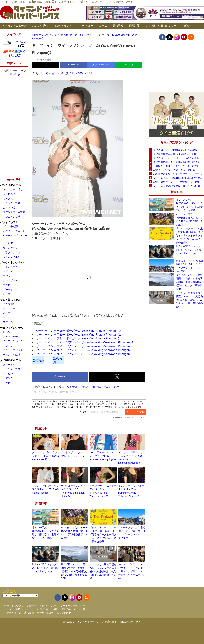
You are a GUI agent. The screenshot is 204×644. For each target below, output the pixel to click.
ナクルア (8, 243)
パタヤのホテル (9, 222)
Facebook (73, 65)
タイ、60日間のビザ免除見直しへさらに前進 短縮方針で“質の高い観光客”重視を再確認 (179, 186)
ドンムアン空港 (12, 217)
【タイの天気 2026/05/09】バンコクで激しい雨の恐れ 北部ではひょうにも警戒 (189, 205)
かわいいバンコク (45, 73)
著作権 (43, 606)
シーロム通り (10, 194)
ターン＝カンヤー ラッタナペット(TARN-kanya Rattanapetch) (45, 456)
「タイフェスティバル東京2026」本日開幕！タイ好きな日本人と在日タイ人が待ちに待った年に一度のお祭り (103, 535)
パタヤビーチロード (14, 231)
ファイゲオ (9, 346)
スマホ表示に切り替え (129, 622)
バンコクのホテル (10, 185)
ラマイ (7, 317)
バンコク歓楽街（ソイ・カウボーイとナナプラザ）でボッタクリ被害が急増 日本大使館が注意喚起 (179, 174)
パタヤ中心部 (10, 226)
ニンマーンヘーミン (14, 341)
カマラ (7, 276)
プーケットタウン (13, 289)
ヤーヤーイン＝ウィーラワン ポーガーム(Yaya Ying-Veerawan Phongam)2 (85, 350)
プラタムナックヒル (14, 252)
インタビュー (86, 26)
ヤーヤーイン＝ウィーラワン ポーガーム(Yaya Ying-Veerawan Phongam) (84, 354)
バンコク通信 (40, 26)
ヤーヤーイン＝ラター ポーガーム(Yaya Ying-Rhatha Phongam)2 (78, 335)
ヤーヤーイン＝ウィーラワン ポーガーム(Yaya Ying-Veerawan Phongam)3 (85, 346)
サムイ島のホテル (10, 300)
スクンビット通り (13, 189)
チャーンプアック (13, 350)
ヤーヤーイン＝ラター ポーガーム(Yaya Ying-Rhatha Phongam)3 (78, 331)
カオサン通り (10, 208)
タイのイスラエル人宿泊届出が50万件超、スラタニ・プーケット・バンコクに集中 (189, 266)
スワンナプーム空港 (14, 212)
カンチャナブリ (12, 369)
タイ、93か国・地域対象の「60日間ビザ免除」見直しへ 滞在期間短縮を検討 (179, 178)
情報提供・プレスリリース (75, 609)
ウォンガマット (12, 248)
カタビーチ (9, 285)
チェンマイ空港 (12, 355)
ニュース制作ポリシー (19, 609)
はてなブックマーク (101, 65)
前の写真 (38, 360)
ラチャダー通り (12, 203)
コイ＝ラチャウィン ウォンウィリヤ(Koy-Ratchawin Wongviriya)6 (103, 456)
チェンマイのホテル (12, 328)
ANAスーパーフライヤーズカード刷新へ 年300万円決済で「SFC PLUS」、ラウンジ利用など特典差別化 (179, 170)
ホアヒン (8, 374)
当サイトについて (14, 606)
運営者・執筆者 (45, 613)
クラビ (7, 383)
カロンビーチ (10, 280)
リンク (54, 606)
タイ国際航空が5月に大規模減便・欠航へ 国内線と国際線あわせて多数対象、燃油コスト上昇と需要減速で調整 (179, 154)
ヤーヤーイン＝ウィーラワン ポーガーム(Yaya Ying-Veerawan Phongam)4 (85, 342)
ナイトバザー (10, 336)
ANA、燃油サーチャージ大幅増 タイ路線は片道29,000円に (179, 182)
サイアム (8, 198)
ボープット (9, 313)
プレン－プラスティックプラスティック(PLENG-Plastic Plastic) (46, 489)
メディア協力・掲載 (47, 609)
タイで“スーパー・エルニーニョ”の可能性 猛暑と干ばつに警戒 (179, 158)
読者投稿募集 (14, 613)
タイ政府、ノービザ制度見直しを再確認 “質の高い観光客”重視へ (179, 150)
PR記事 (187, 26)
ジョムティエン (12, 257)
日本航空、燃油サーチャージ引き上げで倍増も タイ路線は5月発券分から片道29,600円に (179, 166)
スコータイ (9, 364)
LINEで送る (128, 65)
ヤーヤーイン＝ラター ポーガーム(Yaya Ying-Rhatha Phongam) (78, 338)
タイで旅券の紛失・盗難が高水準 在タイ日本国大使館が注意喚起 (179, 162)
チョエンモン (10, 308)
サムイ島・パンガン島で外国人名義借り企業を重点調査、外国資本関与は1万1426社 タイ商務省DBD (74, 571)
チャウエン (9, 304)
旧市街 (7, 332)
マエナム (8, 322)
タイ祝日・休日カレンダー (161, 26)
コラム (103, 26)
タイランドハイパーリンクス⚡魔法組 (94, 622)
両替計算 (134, 26)
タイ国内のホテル (10, 360)
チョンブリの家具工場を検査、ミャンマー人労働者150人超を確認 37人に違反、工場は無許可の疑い (103, 571)
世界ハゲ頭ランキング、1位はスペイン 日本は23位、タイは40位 (45, 568)
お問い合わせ (64, 613)
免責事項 (32, 606)
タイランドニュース (15, 26)
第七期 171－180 (72, 73)
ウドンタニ (9, 378)
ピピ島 (7, 294)
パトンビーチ (10, 267)
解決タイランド (63, 26)
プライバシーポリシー (73, 606)
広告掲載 (29, 613)
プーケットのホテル (12, 263)
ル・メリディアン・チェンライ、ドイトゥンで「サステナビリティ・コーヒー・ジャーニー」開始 (132, 571)
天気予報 (118, 26)
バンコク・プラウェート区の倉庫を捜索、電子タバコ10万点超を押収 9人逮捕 (189, 219)
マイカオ (8, 271)
